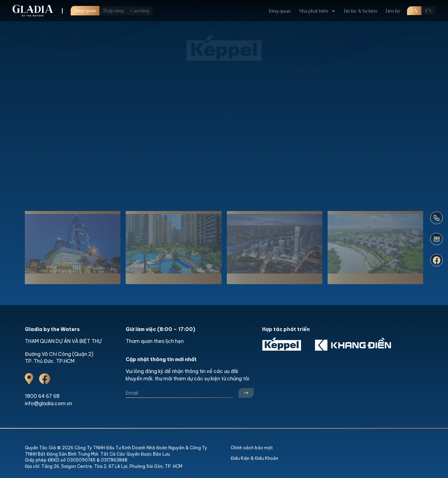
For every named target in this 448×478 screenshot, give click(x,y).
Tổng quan (85, 11)
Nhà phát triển (314, 11)
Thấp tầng (113, 11)
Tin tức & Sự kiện (360, 11)
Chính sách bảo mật (252, 448)
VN (414, 11)
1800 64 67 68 (42, 396)
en (428, 11)
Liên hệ (393, 11)
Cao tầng (140, 11)
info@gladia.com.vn (48, 403)
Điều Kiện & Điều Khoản (254, 458)
